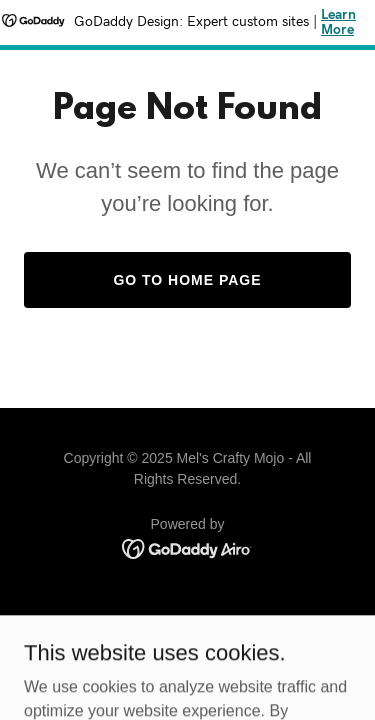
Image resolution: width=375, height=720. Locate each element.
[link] (187, 547)
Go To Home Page (187, 280)
